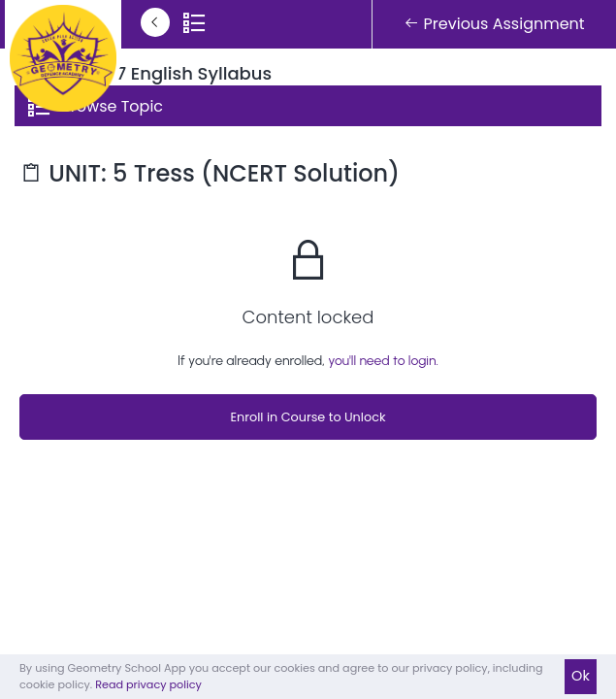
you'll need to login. (383, 361)
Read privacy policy (148, 684)
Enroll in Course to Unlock (308, 417)
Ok (581, 676)
